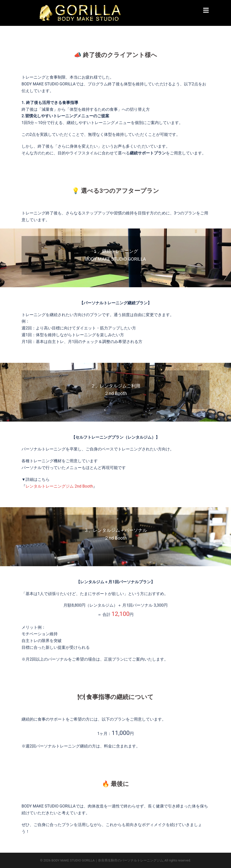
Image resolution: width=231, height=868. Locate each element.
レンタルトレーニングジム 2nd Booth (59, 486)
